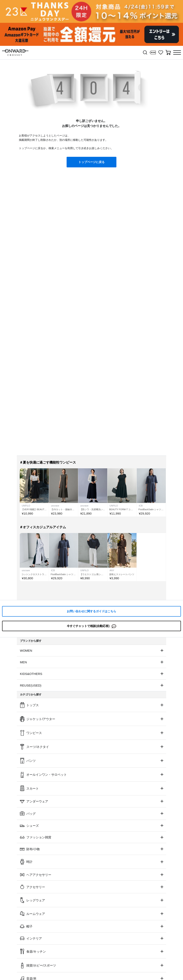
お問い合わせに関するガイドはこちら (91, 611)
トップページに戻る (91, 162)
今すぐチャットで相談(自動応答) (91, 626)
